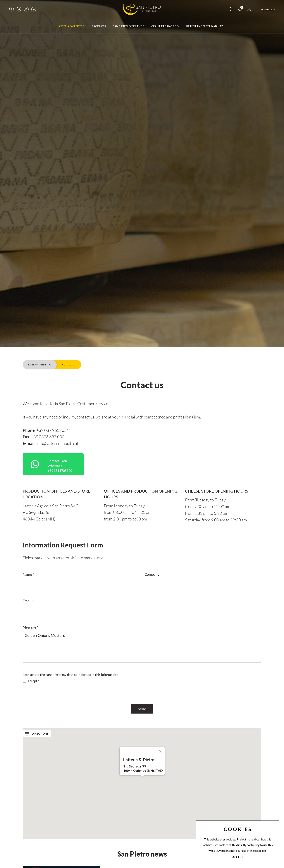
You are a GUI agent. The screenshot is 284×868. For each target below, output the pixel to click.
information (110, 675)
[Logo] (142, 9)
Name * (28, 574)
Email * (28, 601)
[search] (231, 10)
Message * (31, 627)
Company (152, 574)
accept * (33, 681)
